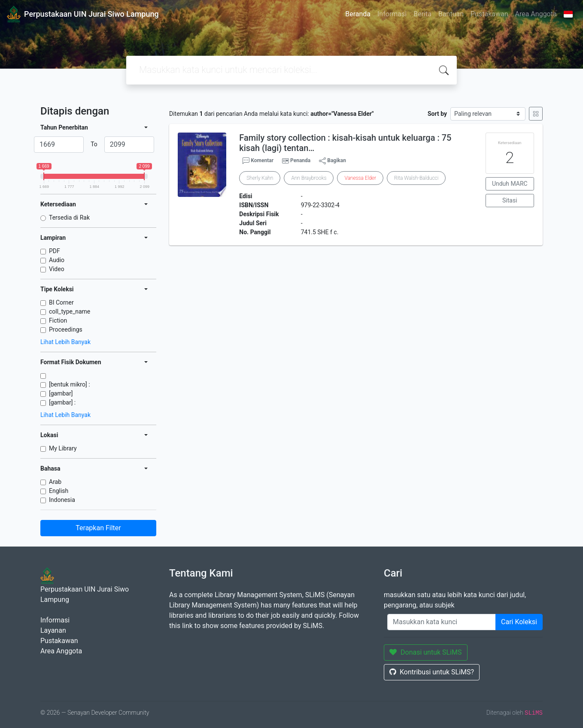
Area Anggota (536, 14)
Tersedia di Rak (69, 217)
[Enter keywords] (442, 622)
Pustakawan (489, 14)
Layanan (53, 630)
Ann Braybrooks (309, 178)
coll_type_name (70, 311)
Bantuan (451, 14)
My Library (63, 448)
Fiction (58, 320)
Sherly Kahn (260, 178)
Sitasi (510, 200)
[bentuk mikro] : (70, 384)
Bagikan (332, 161)
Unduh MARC (510, 184)
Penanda (300, 160)
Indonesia (62, 500)
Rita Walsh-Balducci (416, 178)
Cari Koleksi (519, 622)
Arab (55, 482)
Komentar (258, 161)
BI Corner (61, 302)
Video (57, 269)
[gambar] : (62, 402)
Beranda (358, 14)
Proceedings (66, 329)
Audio (57, 260)
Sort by (437, 114)
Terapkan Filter (98, 528)
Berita (422, 14)
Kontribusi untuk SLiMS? (432, 672)
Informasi (392, 14)
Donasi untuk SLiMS (426, 652)
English (59, 491)
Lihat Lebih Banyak (65, 342)
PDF (55, 251)
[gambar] (61, 393)
